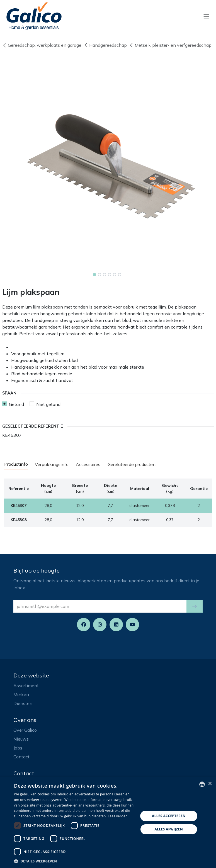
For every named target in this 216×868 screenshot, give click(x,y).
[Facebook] (84, 625)
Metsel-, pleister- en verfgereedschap (170, 45)
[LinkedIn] (116, 625)
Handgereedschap (105, 45)
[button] (195, 606)
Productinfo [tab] (16, 464)
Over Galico (25, 730)
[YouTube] (132, 625)
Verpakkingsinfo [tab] (52, 464)
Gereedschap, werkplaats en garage (42, 45)
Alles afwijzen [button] (169, 829)
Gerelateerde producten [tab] (132, 464)
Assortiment (26, 685)
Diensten (23, 703)
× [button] (210, 784)
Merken (21, 694)
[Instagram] (100, 625)
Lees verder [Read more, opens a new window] (117, 816)
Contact (21, 757)
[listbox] (202, 784)
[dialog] (108, 823)
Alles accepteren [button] (169, 816)
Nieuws (21, 739)
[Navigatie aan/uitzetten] (206, 16)
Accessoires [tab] (88, 464)
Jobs (18, 748)
